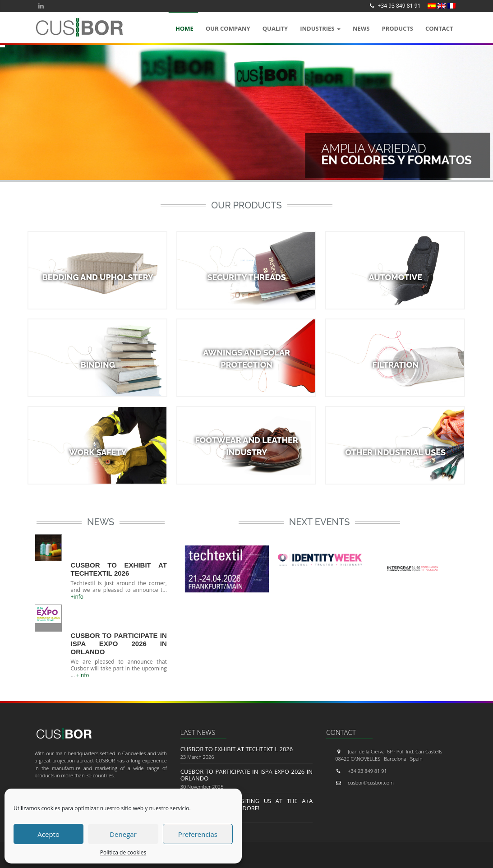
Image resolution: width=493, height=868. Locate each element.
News (361, 28)
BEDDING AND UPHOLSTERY (98, 277)
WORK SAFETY (98, 452)
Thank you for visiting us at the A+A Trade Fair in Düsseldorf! (246, 804)
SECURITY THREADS (246, 277)
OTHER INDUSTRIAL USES (395, 452)
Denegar (123, 834)
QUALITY (275, 28)
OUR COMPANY (228, 28)
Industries (320, 28)
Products (397, 28)
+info (77, 597)
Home (184, 28)
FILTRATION (395, 365)
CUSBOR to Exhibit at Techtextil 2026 (119, 569)
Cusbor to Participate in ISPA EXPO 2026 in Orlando (119, 644)
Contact (439, 28)
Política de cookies (123, 852)
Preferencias (198, 834)
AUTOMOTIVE (396, 277)
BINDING (98, 365)
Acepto (48, 834)
